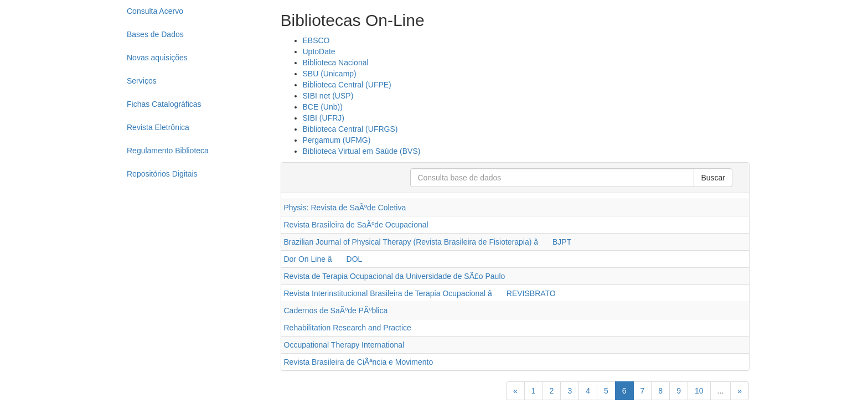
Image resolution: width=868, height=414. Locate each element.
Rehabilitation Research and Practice (348, 328)
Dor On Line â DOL (323, 259)
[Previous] (515, 391)
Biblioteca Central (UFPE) (347, 85)
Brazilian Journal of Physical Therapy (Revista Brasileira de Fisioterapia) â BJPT (428, 242)
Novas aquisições (157, 58)
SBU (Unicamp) (330, 74)
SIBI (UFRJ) (324, 118)
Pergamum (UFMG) (337, 140)
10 (699, 391)
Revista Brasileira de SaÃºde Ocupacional (356, 225)
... (721, 391)
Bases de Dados (155, 34)
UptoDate (319, 51)
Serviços (142, 81)
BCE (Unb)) (323, 107)
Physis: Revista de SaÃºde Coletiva (345, 208)
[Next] (740, 391)
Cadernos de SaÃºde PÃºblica (336, 310)
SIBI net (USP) (328, 96)
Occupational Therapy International (344, 345)
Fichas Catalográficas (164, 104)
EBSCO (316, 40)
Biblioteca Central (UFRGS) (350, 129)
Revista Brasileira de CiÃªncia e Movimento (359, 362)
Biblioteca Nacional (336, 63)
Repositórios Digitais (162, 174)
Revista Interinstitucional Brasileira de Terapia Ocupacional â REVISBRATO (420, 293)
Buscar (713, 178)
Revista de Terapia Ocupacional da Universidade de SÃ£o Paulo (395, 276)
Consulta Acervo (155, 11)
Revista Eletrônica (158, 127)
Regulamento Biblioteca (168, 151)
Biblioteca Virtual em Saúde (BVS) (362, 151)
